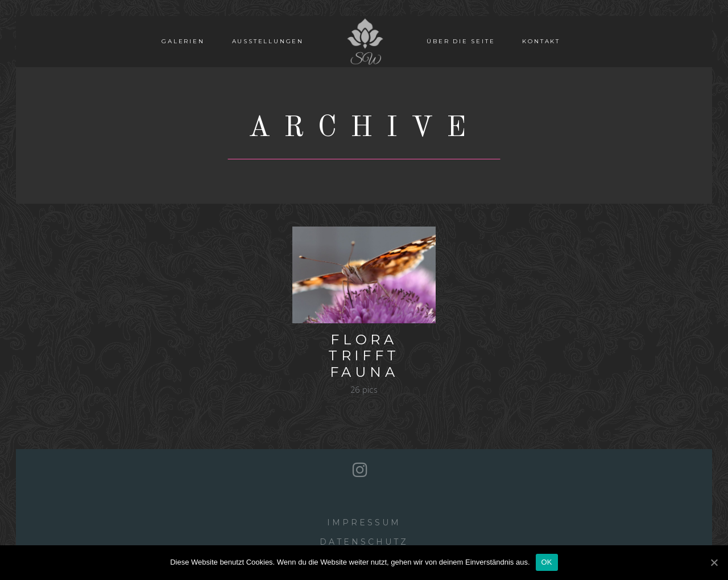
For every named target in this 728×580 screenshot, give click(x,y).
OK (547, 562)
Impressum (364, 523)
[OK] (714, 562)
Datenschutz (364, 542)
